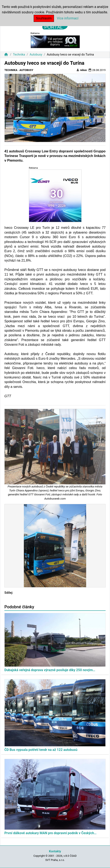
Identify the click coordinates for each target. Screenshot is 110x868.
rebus (82, 70)
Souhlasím (44, 18)
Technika (19, 55)
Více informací (68, 18)
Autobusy (36, 55)
